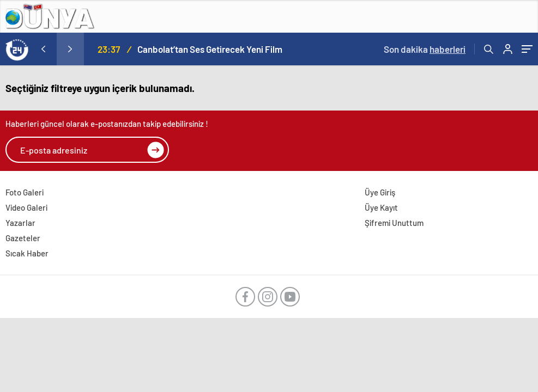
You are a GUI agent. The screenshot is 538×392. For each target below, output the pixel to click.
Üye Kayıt (381, 207)
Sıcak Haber (27, 253)
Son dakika (425, 49)
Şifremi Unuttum (394, 223)
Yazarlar (20, 223)
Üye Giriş (380, 192)
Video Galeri (26, 207)
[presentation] (43, 49)
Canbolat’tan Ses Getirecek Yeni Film (210, 49)
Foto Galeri (25, 192)
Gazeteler (23, 238)
